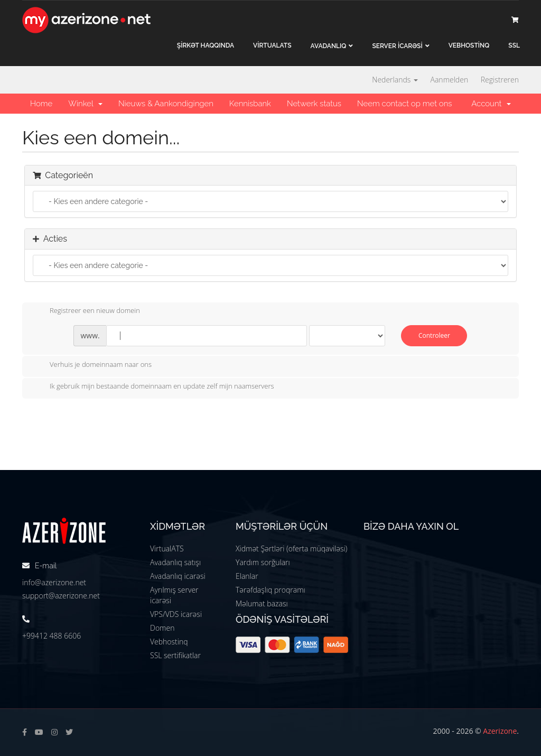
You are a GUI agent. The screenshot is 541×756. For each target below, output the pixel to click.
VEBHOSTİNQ (469, 45)
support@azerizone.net (61, 596)
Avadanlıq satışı (175, 562)
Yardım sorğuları (263, 562)
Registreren (500, 80)
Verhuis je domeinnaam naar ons (92, 365)
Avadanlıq (329, 46)
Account (491, 104)
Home (41, 104)
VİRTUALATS (272, 45)
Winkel (85, 104)
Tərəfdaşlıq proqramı (270, 590)
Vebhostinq (169, 642)
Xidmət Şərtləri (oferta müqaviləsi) (291, 548)
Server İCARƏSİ (397, 46)
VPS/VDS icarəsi (176, 614)
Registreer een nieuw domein (86, 311)
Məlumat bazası (262, 603)
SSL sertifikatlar (175, 655)
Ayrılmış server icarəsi (174, 595)
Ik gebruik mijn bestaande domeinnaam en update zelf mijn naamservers (153, 387)
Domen (162, 628)
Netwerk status (314, 104)
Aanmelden (450, 80)
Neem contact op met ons (404, 104)
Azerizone (500, 731)
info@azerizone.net (54, 582)
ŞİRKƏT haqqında (206, 45)
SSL (514, 45)
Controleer (434, 335)
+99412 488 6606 (52, 636)
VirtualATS (167, 548)
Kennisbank (250, 104)
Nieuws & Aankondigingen (166, 104)
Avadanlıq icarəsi (178, 576)
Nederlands (395, 80)
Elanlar (247, 576)
